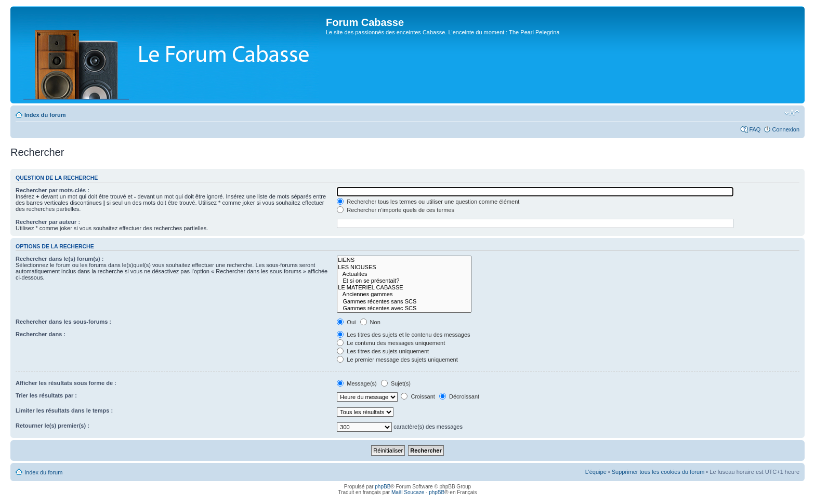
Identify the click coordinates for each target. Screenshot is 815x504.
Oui (346, 322)
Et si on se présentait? (404, 281)
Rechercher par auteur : (48, 222)
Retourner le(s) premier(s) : (52, 426)
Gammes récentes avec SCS (404, 308)
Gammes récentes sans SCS (404, 302)
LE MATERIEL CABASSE (404, 288)
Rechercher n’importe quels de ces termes (396, 210)
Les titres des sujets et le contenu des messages (403, 335)
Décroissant (459, 396)
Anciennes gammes (404, 294)
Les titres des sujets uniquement (383, 351)
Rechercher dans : (41, 334)
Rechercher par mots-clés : (52, 190)
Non (370, 322)
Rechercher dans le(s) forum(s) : (60, 259)
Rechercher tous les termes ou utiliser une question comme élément (428, 202)
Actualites (404, 274)
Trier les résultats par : (46, 395)
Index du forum (45, 115)
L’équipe (596, 472)
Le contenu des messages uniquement (391, 343)
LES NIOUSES (404, 267)
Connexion (786, 129)
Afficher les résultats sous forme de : (66, 383)
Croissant (418, 396)
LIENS (404, 260)
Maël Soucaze (408, 492)
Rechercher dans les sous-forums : (63, 322)
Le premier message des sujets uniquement (397, 360)
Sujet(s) (396, 383)
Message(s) (358, 383)
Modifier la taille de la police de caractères (792, 113)
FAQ (755, 129)
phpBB (383, 487)
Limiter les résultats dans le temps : (64, 410)
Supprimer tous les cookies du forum (658, 472)
